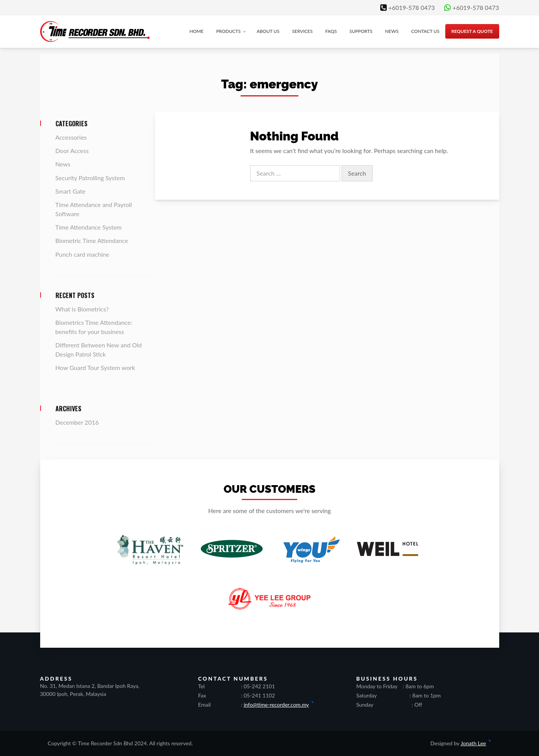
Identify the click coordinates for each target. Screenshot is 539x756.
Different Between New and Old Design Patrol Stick (99, 349)
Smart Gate (71, 191)
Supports (361, 31)
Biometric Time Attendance (92, 240)
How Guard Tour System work (95, 367)
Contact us (425, 31)
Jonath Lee (473, 743)
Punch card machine (82, 254)
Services (303, 31)
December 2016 (77, 422)
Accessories (71, 137)
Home (196, 31)
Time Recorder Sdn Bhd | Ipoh (95, 32)
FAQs (331, 31)
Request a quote (472, 31)
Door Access (72, 151)
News (392, 31)
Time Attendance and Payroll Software (94, 209)
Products (228, 31)
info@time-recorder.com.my (276, 705)
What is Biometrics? (82, 309)
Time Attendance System (89, 227)
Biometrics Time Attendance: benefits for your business (94, 327)
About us (268, 31)
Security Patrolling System (90, 178)
